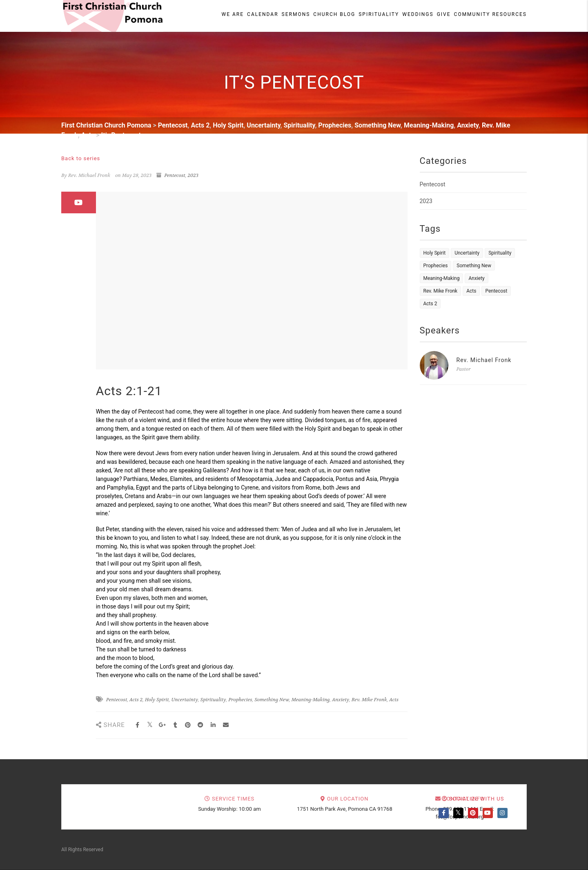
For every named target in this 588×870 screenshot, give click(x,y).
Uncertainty (184, 700)
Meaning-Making (311, 700)
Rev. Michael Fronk (484, 360)
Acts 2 (136, 700)
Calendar (263, 14)
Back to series (81, 158)
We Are (233, 14)
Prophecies (240, 700)
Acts (394, 700)
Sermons (296, 14)
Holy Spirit (157, 700)
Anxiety (341, 700)
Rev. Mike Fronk (369, 700)
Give (444, 14)
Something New (272, 700)
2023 (193, 175)
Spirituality (379, 14)
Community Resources (490, 14)
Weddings (418, 14)
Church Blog (334, 14)
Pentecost (175, 175)
